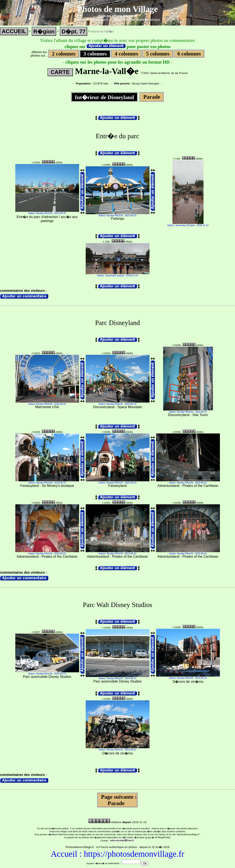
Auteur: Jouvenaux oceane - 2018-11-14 (117, 275)
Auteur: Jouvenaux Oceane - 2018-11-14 (188, 225)
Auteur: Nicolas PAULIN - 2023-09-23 (47, 213)
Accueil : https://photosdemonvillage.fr (118, 854)
